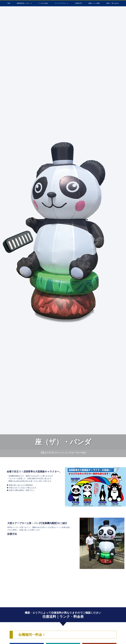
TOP (9, 3)
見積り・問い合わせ (112, 3)
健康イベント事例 (94, 3)
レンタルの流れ (43, 3)
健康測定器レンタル (24, 3)
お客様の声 (78, 3)
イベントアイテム (62, 3)
